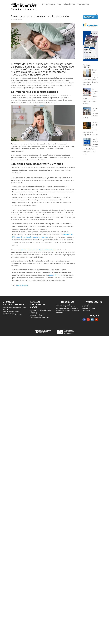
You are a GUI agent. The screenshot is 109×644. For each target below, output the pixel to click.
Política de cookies (88, 307)
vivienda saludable (22, 285)
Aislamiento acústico (16, 20)
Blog (59, 4)
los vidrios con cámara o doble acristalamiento (38, 250)
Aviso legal (86, 305)
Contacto (14, 9)
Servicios (20, 4)
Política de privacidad (89, 309)
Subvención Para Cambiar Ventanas (76, 4)
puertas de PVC (54, 275)
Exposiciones (33, 4)
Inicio (13, 4)
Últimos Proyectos (48, 4)
